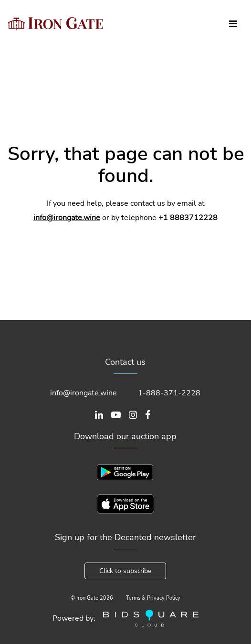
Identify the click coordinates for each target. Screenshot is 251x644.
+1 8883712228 (188, 218)
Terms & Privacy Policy (153, 598)
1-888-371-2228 (169, 393)
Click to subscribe (125, 571)
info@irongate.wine (67, 218)
